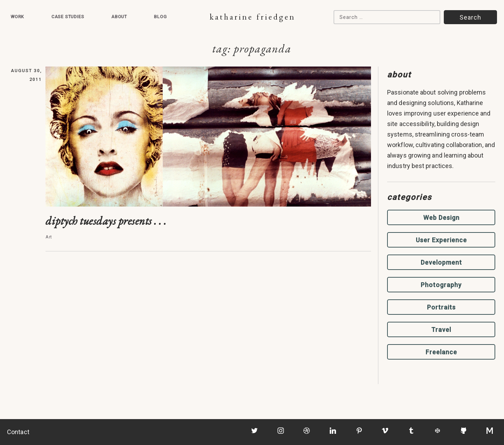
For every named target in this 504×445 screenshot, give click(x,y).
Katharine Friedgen (253, 17)
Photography (441, 285)
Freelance (441, 352)
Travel (441, 330)
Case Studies (68, 17)
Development (441, 262)
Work (17, 17)
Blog (160, 17)
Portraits (441, 307)
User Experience (441, 240)
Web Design (441, 218)
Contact (18, 432)
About (119, 17)
